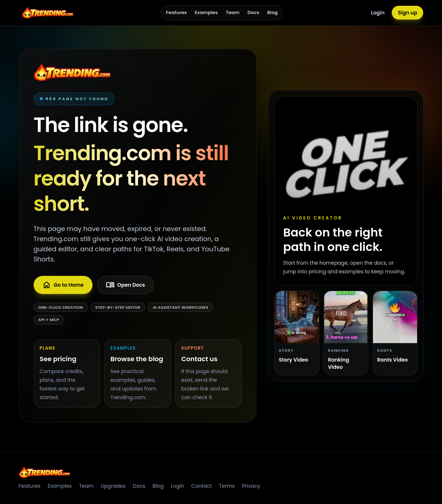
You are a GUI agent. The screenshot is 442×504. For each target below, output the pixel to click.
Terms (227, 486)
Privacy (251, 486)
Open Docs (126, 285)
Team (233, 12)
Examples (206, 12)
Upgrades (113, 486)
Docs (254, 12)
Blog (272, 12)
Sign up (407, 13)
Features (176, 12)
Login (378, 13)
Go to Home (63, 285)
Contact (201, 486)
